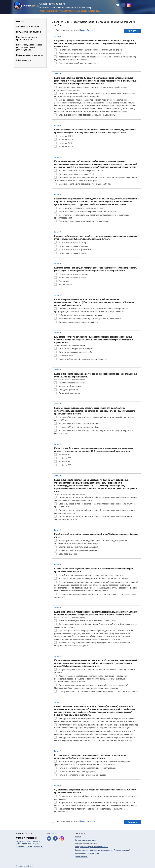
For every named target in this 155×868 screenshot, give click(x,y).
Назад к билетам (87, 30)
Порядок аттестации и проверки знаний (26, 38)
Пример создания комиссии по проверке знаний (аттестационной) (29, 47)
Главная (20, 21)
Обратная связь (23, 60)
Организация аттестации (27, 27)
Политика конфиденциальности (30, 847)
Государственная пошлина (29, 32)
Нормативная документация (29, 55)
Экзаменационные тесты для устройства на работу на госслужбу (70, 11)
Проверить (133, 31)
